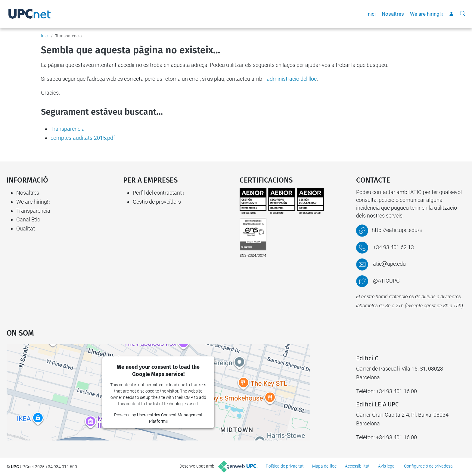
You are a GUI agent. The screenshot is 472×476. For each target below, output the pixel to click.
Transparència (68, 129)
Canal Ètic (28, 219)
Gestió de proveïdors (157, 202)
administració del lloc (292, 79)
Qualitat (26, 229)
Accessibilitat (357, 466)
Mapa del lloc (324, 466)
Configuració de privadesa (428, 466)
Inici (371, 14)
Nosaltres (393, 14)
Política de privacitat (285, 466)
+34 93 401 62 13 (393, 247)
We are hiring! (425, 14)
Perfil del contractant (157, 193)
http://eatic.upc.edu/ (396, 230)
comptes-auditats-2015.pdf (83, 138)
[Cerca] (463, 14)
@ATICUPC (386, 281)
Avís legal (387, 466)
